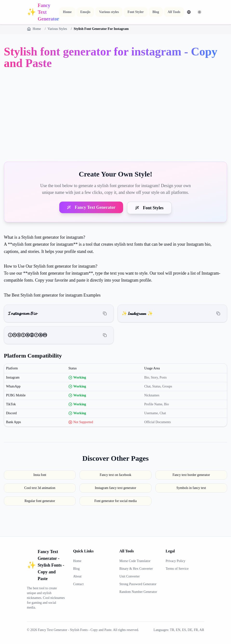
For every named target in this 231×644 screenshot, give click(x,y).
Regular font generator (40, 501)
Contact (79, 584)
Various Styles (57, 29)
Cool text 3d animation (40, 488)
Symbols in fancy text (191, 488)
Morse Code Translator (135, 561)
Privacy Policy (176, 561)
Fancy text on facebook (115, 475)
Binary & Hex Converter (136, 569)
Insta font (40, 475)
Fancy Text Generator (91, 207)
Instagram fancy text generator (115, 488)
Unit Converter (130, 576)
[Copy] (105, 313)
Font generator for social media (116, 501)
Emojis (85, 12)
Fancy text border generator (191, 475)
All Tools (174, 12)
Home (67, 12)
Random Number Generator (138, 592)
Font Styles (149, 208)
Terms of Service (177, 569)
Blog (156, 12)
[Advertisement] (115, 116)
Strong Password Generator (138, 584)
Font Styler (135, 12)
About (77, 576)
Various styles (109, 12)
